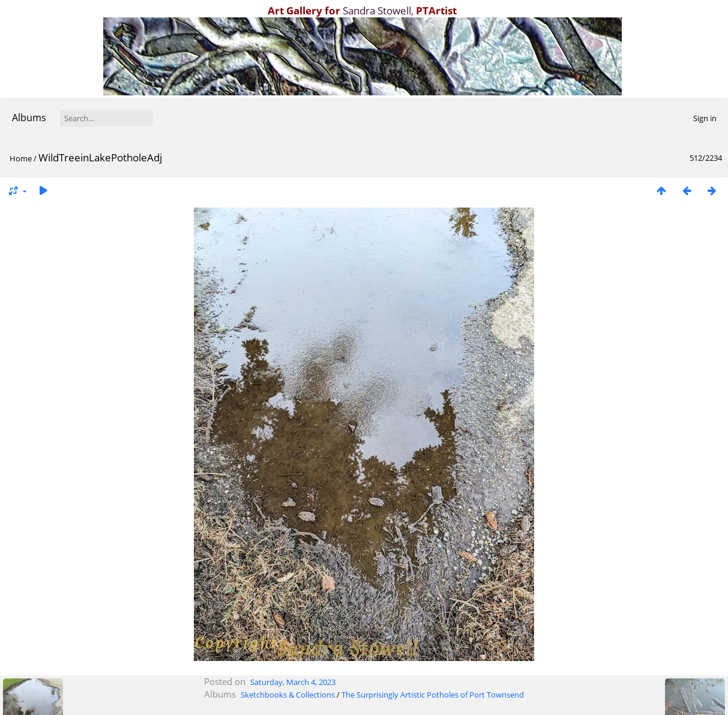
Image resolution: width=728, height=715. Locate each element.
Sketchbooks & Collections (288, 695)
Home (21, 158)
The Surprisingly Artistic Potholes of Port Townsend (433, 695)
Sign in (705, 118)
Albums (29, 118)
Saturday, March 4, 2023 (293, 682)
